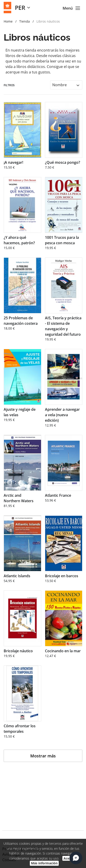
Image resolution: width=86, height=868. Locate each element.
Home (8, 21)
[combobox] (66, 85)
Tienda (25, 21)
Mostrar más (43, 756)
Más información (44, 863)
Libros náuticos (48, 21)
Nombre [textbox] (60, 85)
